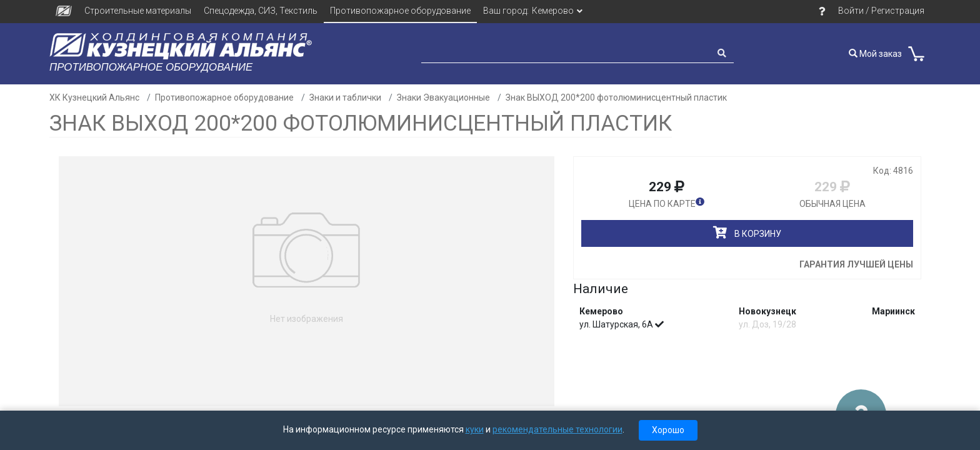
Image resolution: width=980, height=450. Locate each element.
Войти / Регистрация (881, 11)
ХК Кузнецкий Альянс (94, 97)
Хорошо (668, 430)
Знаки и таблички (345, 97)
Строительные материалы (138, 11)
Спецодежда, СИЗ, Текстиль (261, 11)
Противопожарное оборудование (400, 11)
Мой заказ (875, 54)
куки (475, 429)
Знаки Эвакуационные (443, 97)
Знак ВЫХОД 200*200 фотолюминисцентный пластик (616, 97)
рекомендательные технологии (557, 429)
